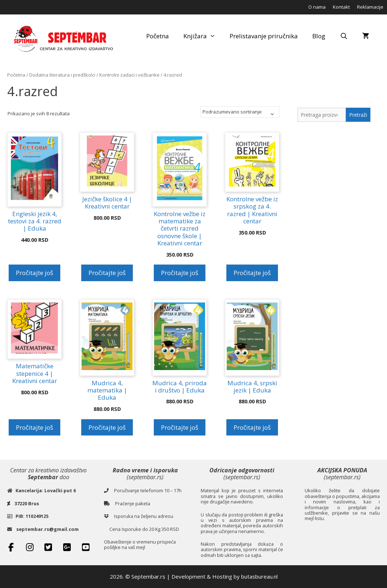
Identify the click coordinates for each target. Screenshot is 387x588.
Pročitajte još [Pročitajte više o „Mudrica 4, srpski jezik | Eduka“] (252, 427)
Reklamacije (370, 7)
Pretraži (358, 115)
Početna (158, 36)
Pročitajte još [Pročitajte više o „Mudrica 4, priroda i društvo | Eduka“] (180, 427)
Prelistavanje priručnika (264, 36)
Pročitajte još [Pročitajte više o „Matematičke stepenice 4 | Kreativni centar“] (34, 427)
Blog (319, 36)
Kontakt (341, 7)
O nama (317, 7)
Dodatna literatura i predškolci (62, 75)
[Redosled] (240, 112)
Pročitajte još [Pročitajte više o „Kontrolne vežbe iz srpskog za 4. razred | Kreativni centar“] (252, 273)
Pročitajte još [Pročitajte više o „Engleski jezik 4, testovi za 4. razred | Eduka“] (34, 273)
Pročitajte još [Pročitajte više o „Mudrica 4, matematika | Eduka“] (107, 427)
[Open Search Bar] (344, 36)
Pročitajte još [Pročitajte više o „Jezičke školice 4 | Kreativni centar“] (107, 273)
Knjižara (203, 36)
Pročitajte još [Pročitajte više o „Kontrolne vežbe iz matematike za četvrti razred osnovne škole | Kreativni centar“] (180, 273)
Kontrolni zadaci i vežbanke (129, 75)
